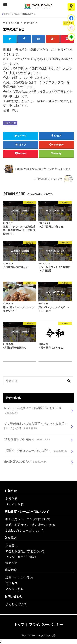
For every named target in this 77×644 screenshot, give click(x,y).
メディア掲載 (15, 504)
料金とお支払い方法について (25, 551)
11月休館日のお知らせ (27, 439)
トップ (19, 625)
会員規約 (12, 562)
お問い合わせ (14, 596)
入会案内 (11, 538)
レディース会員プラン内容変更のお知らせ (33, 410)
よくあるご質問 (16, 604)
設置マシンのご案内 (19, 578)
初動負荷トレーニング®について (27, 512)
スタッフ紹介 (15, 589)
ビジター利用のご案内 (21, 557)
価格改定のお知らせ (26, 461)
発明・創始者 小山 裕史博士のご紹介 (31, 525)
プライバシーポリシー (46, 625)
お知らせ (12, 123)
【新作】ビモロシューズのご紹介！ (36, 450)
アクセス (12, 583)
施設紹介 (11, 570)
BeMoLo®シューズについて (24, 530)
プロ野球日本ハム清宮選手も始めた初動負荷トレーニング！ (36, 426)
